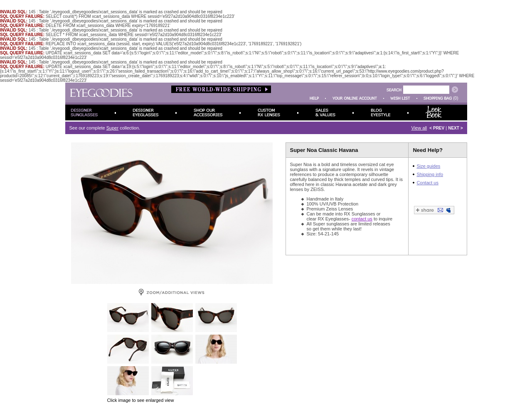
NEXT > (455, 128)
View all (419, 128)
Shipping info (430, 174)
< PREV (437, 128)
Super (112, 128)
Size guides (428, 166)
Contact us (427, 183)
